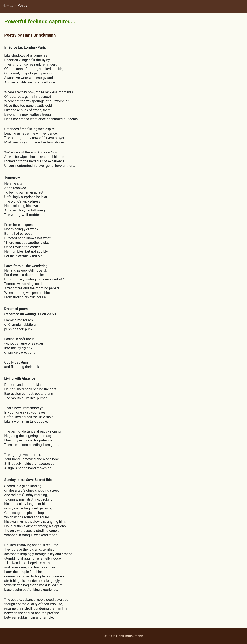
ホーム (8, 5)
